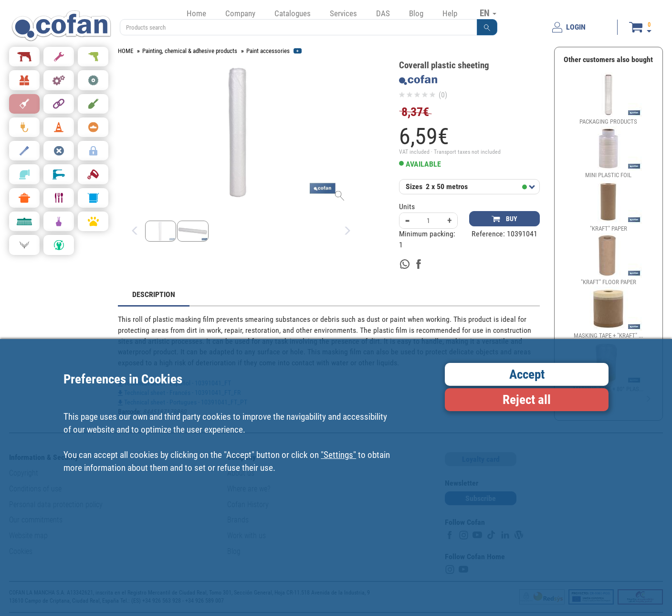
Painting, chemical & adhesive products (190, 51)
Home (196, 13)
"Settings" (338, 455)
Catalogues (293, 13)
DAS (383, 13)
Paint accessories (268, 51)
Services (343, 13)
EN (488, 13)
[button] (487, 27)
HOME (126, 51)
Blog (416, 13)
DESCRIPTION (154, 294)
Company (240, 13)
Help (450, 13)
